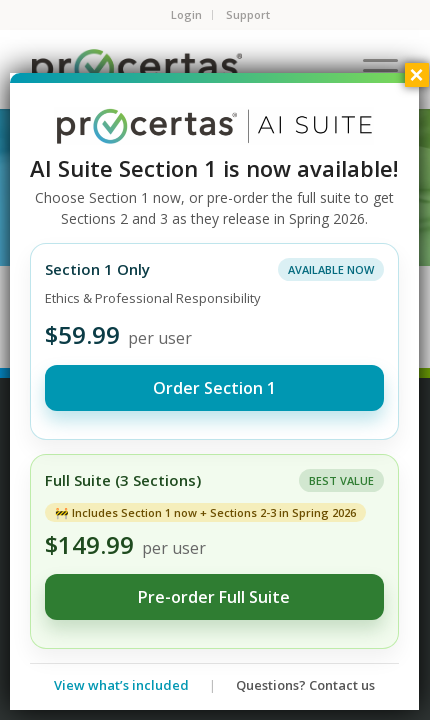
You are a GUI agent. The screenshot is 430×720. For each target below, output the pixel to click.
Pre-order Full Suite (214, 597)
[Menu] (370, 69)
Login (186, 14)
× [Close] (416, 75)
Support (248, 14)
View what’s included (121, 685)
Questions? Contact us (305, 685)
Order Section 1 (214, 388)
